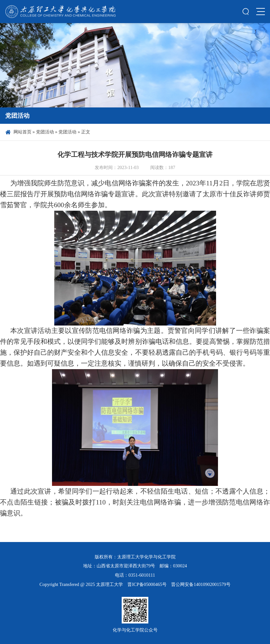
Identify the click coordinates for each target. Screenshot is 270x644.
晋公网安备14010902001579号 (201, 584)
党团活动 (45, 132)
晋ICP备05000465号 (147, 584)
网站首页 (22, 132)
